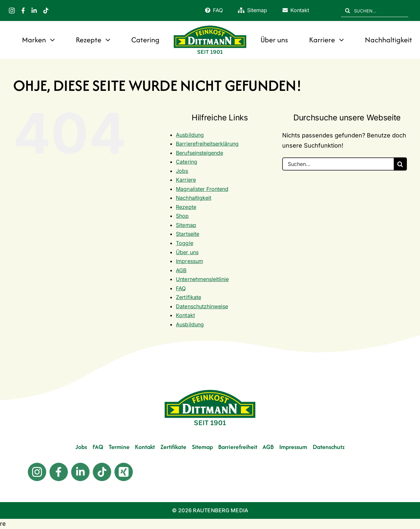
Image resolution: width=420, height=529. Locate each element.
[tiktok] (46, 10)
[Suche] (347, 10)
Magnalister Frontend (202, 189)
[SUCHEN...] (375, 10)
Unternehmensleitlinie (202, 279)
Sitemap (186, 225)
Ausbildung (190, 135)
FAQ (181, 288)
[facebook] (23, 10)
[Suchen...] (338, 164)
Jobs (182, 171)
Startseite (187, 234)
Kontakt (185, 315)
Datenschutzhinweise (202, 306)
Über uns (187, 252)
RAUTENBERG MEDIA (220, 510)
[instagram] (12, 10)
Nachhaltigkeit (193, 198)
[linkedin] (34, 10)
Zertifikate (188, 297)
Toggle (184, 243)
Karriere (186, 180)
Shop (182, 216)
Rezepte (186, 207)
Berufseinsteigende (199, 153)
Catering (186, 162)
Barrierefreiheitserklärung (207, 144)
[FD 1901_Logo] (210, 26)
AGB (181, 270)
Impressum (189, 261)
